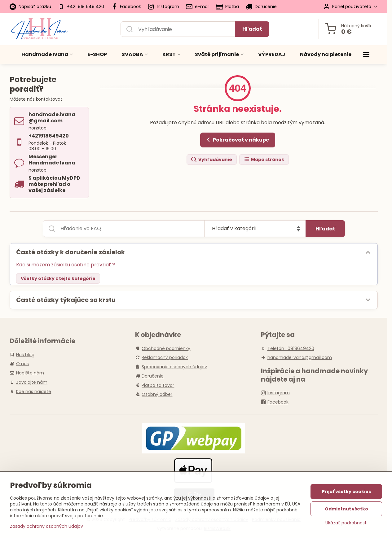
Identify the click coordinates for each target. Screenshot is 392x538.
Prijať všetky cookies (346, 492)
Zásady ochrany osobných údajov (46, 527)
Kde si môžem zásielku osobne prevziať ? (66, 265)
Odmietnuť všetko (346, 510)
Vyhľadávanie (211, 160)
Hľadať (252, 29)
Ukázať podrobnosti (346, 524)
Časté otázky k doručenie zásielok (70, 252)
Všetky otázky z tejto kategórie (58, 278)
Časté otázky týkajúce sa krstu (66, 300)
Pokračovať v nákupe (237, 140)
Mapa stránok (264, 160)
